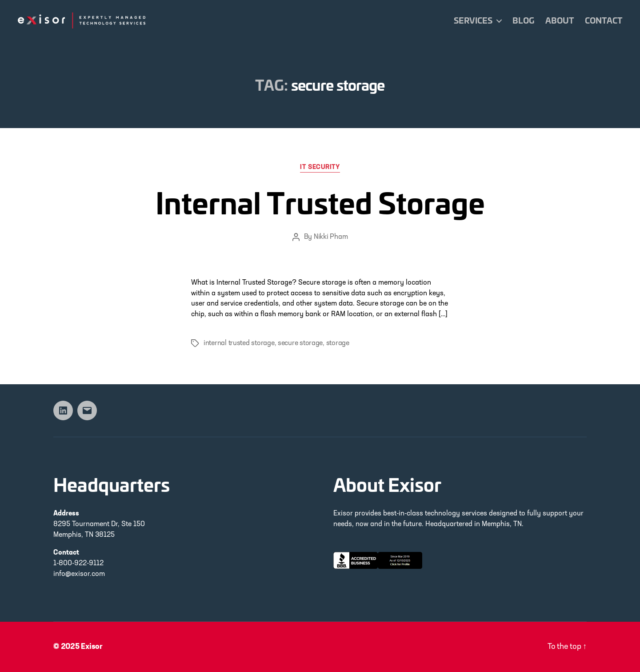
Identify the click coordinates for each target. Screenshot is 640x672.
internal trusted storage (239, 343)
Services (473, 20)
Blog (523, 20)
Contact (604, 20)
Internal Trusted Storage (320, 202)
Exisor (92, 647)
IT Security (320, 167)
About (560, 20)
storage (338, 343)
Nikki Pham (331, 237)
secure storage (300, 343)
